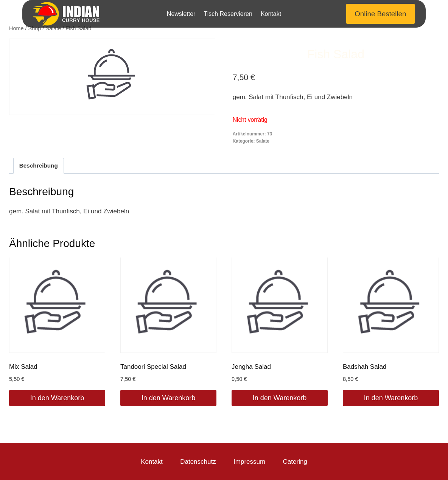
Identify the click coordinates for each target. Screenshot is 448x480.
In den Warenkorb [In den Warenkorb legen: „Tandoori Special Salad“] (168, 398)
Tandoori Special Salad (153, 367)
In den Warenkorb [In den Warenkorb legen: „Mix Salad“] (57, 398)
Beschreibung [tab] (39, 165)
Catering (295, 462)
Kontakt (271, 14)
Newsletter (181, 14)
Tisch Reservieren (228, 14)
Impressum (249, 462)
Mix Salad (23, 367)
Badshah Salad (365, 367)
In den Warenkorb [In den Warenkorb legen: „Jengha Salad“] (280, 398)
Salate (263, 141)
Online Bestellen (380, 14)
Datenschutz (198, 462)
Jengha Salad (251, 367)
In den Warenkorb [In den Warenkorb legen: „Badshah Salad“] (391, 398)
